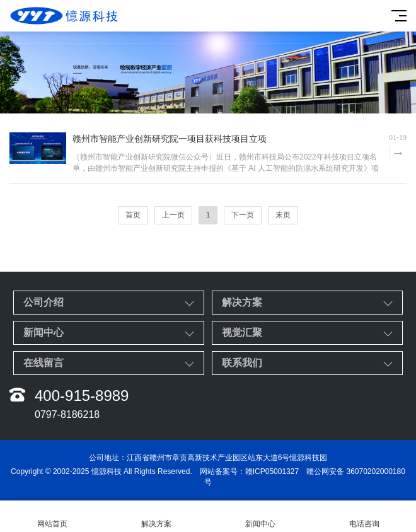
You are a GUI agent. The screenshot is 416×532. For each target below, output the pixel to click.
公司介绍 (43, 302)
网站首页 (52, 517)
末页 (283, 215)
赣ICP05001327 (272, 471)
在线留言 (43, 363)
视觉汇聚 (242, 332)
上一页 (173, 215)
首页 (133, 215)
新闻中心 (43, 332)
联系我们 (242, 363)
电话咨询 (364, 517)
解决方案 (242, 302)
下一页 (243, 215)
